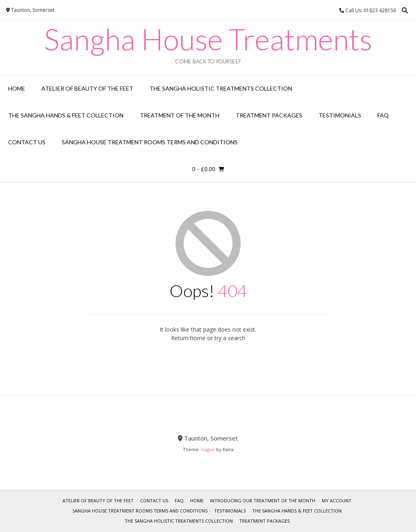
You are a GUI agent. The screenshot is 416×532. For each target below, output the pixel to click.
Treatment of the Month (180, 115)
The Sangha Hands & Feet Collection (66, 115)
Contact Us (27, 142)
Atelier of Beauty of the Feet (87, 88)
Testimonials (340, 115)
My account (337, 501)
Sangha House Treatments (208, 39)
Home (17, 88)
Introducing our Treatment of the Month (263, 501)
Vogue (208, 449)
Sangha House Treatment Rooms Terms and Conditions (150, 142)
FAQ (383, 115)
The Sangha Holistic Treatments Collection (221, 88)
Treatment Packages (269, 115)
